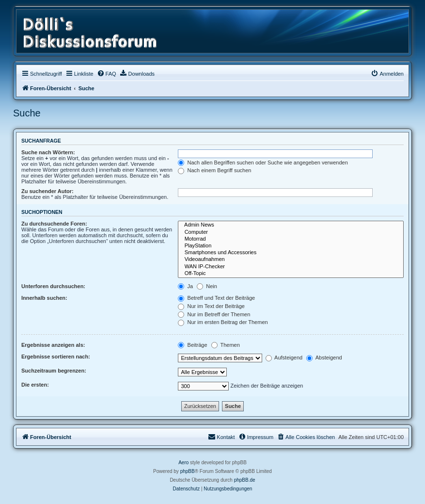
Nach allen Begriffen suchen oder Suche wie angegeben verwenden (263, 163)
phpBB (188, 471)
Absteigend (324, 358)
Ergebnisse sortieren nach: (56, 357)
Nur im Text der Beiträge (211, 306)
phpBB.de (245, 480)
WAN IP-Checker (291, 267)
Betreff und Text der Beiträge (216, 298)
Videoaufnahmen (291, 260)
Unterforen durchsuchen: (53, 286)
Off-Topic (291, 274)
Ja (185, 286)
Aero (183, 463)
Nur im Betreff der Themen (214, 314)
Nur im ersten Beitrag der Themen (223, 322)
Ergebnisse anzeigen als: (53, 345)
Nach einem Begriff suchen (214, 170)
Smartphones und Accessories (291, 253)
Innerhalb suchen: (44, 298)
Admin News (291, 225)
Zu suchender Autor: (47, 191)
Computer (291, 232)
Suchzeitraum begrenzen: (54, 371)
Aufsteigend (284, 358)
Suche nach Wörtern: (48, 152)
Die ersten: (35, 385)
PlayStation (291, 246)
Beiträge (192, 345)
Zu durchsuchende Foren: (54, 224)
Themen (226, 345)
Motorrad (291, 239)
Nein (207, 286)
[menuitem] (107, 74)
